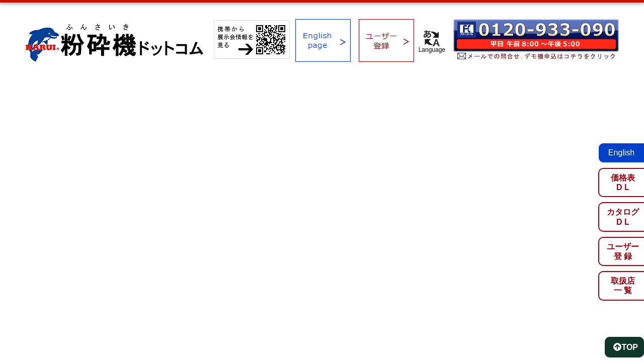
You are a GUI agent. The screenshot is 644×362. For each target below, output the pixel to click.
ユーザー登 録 (623, 251)
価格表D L (623, 183)
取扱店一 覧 (623, 286)
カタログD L (623, 217)
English (621, 153)
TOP (626, 347)
